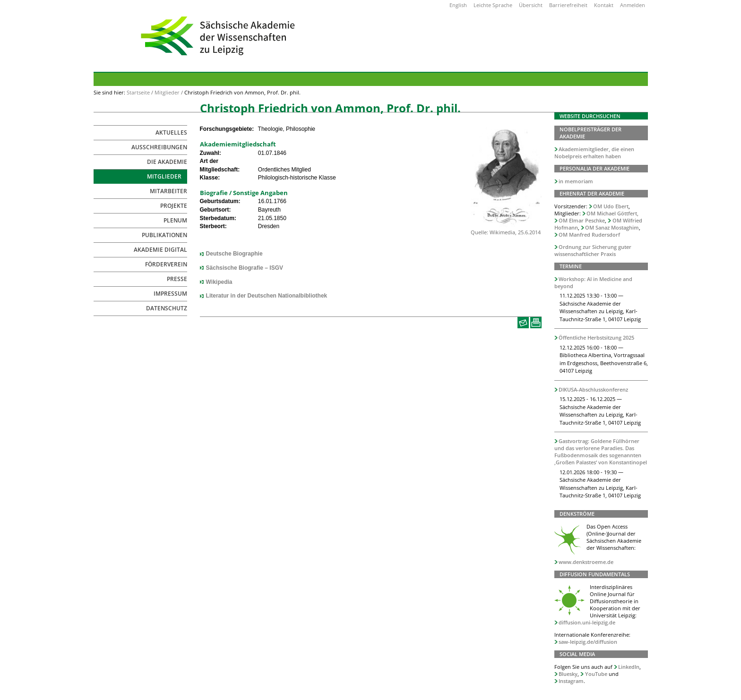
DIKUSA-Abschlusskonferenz (593, 389)
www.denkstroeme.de (586, 562)
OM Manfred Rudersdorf (589, 235)
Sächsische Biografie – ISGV (245, 268)
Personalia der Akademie (595, 168)
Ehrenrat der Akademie (592, 193)
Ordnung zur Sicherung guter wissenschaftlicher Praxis (593, 250)
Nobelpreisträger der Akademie (590, 133)
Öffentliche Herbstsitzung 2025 (596, 337)
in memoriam (576, 181)
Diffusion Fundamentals (595, 574)
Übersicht (531, 5)
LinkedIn (629, 667)
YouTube (596, 674)
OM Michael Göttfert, (612, 213)
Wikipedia (219, 282)
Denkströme (577, 514)
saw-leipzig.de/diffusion (588, 642)
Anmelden (633, 5)
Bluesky (568, 674)
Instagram (571, 681)
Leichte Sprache (493, 5)
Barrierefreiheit (568, 5)
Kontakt (604, 5)
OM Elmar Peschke (582, 220)
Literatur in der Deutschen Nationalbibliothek (267, 296)
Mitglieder (167, 92)
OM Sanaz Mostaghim (612, 227)
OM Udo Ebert (611, 206)
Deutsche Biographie (234, 254)
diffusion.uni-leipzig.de (587, 622)
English (458, 5)
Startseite (138, 92)
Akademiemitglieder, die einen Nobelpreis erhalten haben (595, 153)
